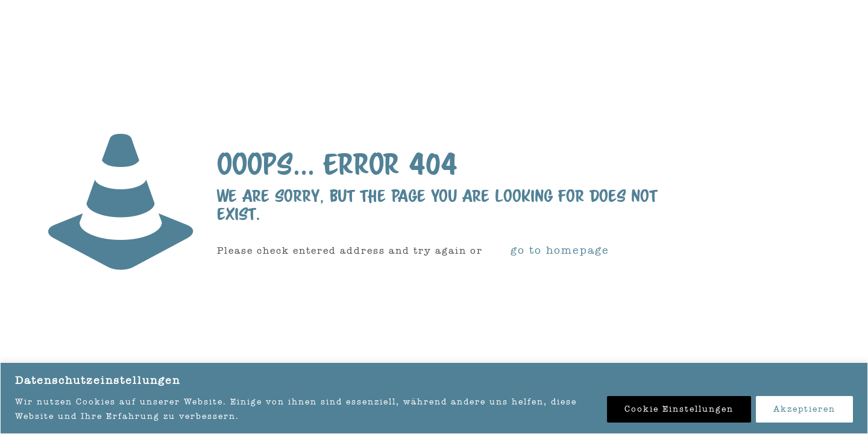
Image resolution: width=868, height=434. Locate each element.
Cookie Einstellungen (679, 409)
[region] (434, 398)
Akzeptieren (804, 409)
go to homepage (560, 250)
